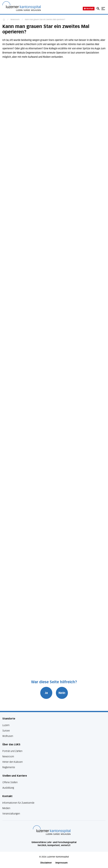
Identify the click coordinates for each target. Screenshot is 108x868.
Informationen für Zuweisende (18, 803)
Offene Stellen (10, 782)
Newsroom (15, 20)
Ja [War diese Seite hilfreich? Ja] (46, 693)
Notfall (89, 8)
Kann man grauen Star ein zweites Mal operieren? (45, 20)
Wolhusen (8, 736)
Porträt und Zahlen (12, 751)
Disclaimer (46, 863)
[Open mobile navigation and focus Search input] (99, 9)
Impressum (62, 863)
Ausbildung (8, 788)
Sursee (6, 731)
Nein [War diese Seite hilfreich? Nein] (62, 693)
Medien (6, 808)
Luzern (6, 725)
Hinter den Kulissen (13, 762)
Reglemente (9, 767)
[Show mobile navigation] (103, 9)
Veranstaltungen (11, 814)
